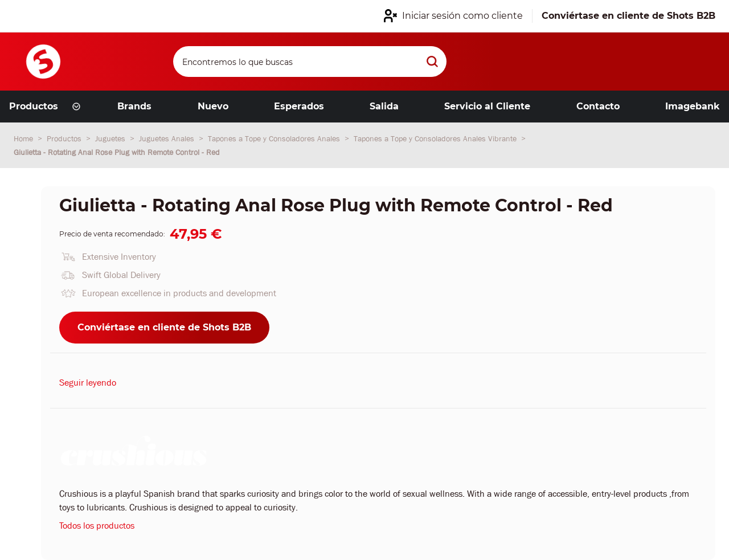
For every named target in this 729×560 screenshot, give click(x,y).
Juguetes (111, 138)
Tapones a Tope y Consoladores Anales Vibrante (436, 138)
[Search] (310, 62)
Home (24, 138)
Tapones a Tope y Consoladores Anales (275, 138)
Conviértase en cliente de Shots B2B (164, 327)
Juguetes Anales (168, 138)
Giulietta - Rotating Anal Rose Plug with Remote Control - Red (117, 152)
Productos (65, 138)
